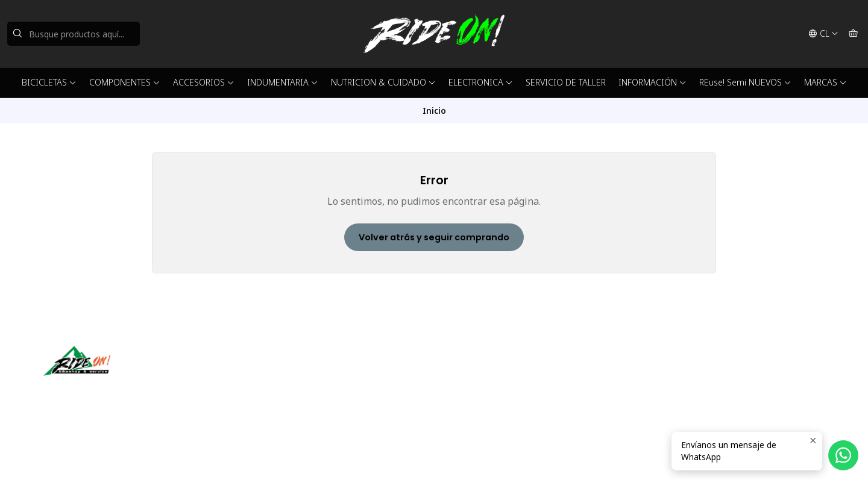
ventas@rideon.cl (481, 373)
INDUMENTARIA (283, 82)
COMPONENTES (125, 82)
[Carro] (853, 34)
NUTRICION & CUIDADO (383, 82)
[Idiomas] (823, 34)
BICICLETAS (49, 82)
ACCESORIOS (204, 82)
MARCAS (826, 82)
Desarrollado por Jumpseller (219, 456)
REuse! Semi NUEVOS (745, 82)
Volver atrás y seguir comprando (434, 237)
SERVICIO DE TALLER (566, 82)
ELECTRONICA (481, 82)
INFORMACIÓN (653, 82)
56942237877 (474, 389)
